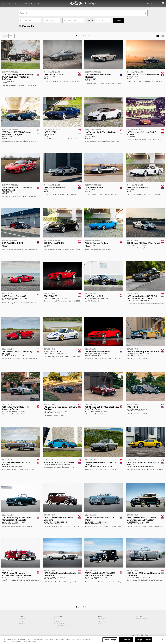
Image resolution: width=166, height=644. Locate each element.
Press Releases (103, 621)
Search (118, 20)
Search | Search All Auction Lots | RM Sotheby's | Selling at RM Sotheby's (83, 3)
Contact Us (22, 623)
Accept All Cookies (143, 640)
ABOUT (21, 617)
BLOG (100, 623)
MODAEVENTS (59, 623)
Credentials (102, 619)
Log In (157, 3)
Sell (37, 3)
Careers (57, 621)
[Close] (162, 640)
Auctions (7, 3)
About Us (22, 619)
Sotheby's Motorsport (62, 626)
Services (148, 3)
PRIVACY (139, 617)
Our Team (22, 621)
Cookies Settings (142, 619)
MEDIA (100, 617)
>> (89, 36)
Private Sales (27, 3)
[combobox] (30, 20)
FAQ (55, 619)
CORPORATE (58, 617)
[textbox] (30, 20)
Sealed (16, 3)
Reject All (126, 640)
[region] (83, 640)
